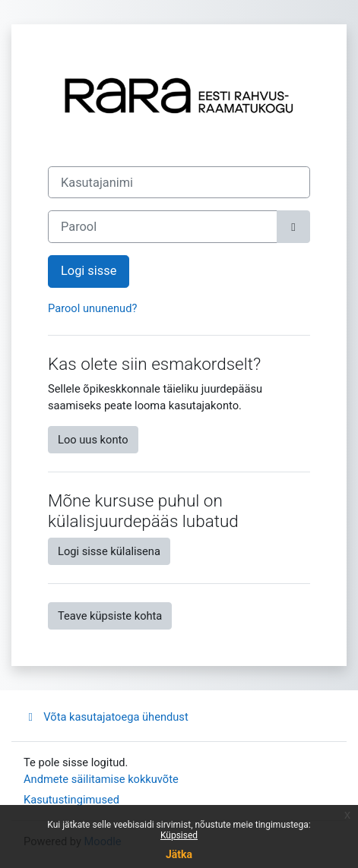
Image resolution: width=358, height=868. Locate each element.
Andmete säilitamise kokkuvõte (101, 779)
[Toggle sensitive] (293, 227)
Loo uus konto (93, 440)
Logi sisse (89, 271)
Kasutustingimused (71, 800)
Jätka (179, 854)
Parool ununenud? (92, 308)
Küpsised (179, 835)
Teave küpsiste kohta (110, 616)
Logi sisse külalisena (109, 551)
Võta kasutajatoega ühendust (106, 717)
